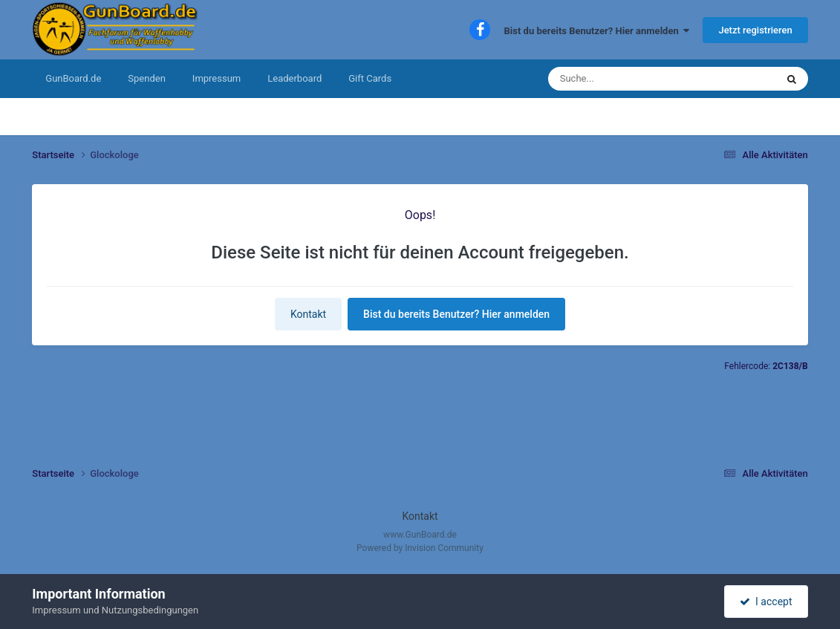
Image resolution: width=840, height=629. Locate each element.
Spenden (147, 78)
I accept (766, 602)
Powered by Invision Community (420, 548)
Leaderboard (294, 78)
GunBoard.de (73, 78)
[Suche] (617, 79)
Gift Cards (370, 78)
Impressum (216, 78)
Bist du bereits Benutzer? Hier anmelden (597, 31)
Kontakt (308, 314)
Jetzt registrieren (755, 30)
